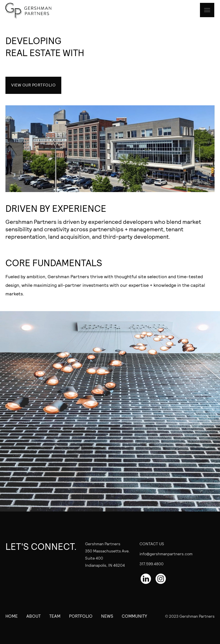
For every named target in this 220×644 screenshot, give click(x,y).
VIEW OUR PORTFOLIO (33, 85)
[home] (34, 11)
